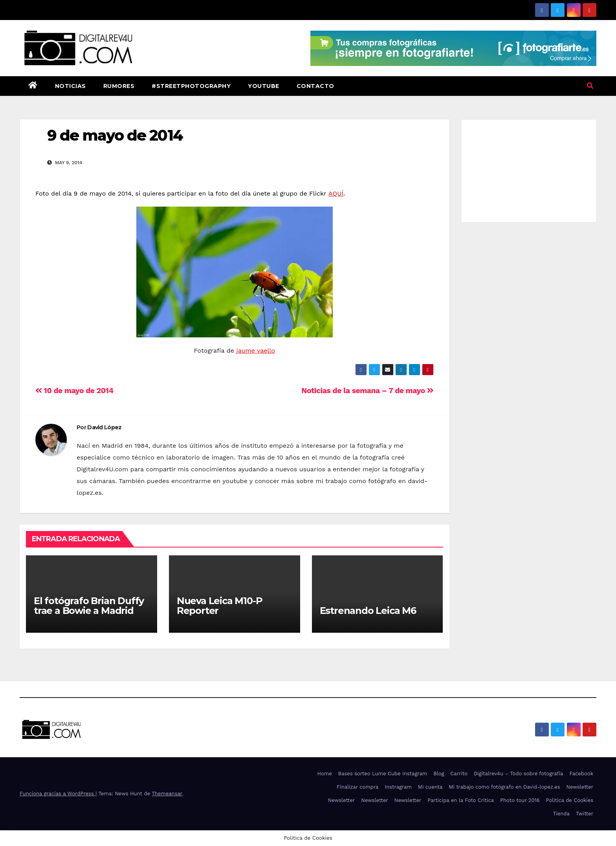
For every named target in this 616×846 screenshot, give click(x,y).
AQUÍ (336, 193)
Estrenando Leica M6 (368, 611)
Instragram (398, 787)
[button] (590, 86)
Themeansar (167, 794)
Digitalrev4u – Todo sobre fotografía (519, 774)
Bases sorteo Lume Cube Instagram (383, 774)
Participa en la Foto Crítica (461, 800)
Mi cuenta (430, 787)
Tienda (561, 814)
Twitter (585, 814)
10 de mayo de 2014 (74, 391)
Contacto (315, 86)
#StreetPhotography (191, 86)
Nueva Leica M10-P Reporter (220, 606)
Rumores (119, 86)
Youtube (264, 86)
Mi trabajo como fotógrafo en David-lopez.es (504, 787)
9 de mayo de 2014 (115, 135)
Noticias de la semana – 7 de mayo (367, 391)
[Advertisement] (529, 169)
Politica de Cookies (569, 800)
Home (325, 774)
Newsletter (580, 787)
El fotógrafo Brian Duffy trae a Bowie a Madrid (89, 606)
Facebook (581, 774)
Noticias (71, 86)
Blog (439, 774)
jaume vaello (256, 351)
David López (104, 427)
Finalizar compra (357, 787)
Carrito (459, 774)
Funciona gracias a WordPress (58, 794)
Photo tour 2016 (520, 800)
